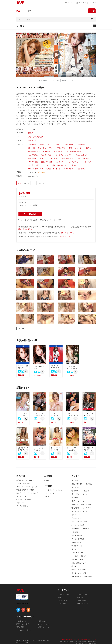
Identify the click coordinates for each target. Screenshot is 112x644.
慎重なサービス (43, 624)
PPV (29, 11)
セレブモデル (33, 153)
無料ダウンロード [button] (67, 80)
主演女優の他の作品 (27, 337)
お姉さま (88, 146)
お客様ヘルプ (81, 3)
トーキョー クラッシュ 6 (39, 446)
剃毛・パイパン (34, 149)
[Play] (56, 55)
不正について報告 (23, 621)
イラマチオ (58, 149)
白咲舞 (31, 132)
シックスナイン (69, 142)
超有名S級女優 (67, 156)
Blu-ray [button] (27, 180)
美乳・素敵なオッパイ (60, 163)
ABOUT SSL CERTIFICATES (22, 601)
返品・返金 (20, 624)
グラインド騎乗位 (82, 156)
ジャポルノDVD (63, 592)
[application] (56, 55)
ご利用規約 (62, 600)
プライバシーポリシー (24, 627)
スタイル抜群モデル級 (73, 149)
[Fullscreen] (92, 75)
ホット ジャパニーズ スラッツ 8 (55, 446)
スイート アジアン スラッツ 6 (73, 411)
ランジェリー (60, 159)
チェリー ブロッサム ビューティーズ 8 (39, 411)
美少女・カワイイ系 (53, 166)
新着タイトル (23, 384)
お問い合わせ (43, 618)
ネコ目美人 (55, 156)
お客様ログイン (63, 597)
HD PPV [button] (41, 180)
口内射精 (32, 146)
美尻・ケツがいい (43, 163)
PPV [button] (34, 180)
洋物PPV (80, 594)
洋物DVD (61, 594)
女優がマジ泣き (47, 159)
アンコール (32, 139)
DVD (18, 11)
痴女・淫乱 (81, 166)
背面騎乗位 (82, 142)
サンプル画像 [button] (43, 80)
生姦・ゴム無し (45, 142)
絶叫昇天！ (44, 156)
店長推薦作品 (69, 166)
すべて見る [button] (21, 325)
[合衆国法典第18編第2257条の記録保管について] (79, 636)
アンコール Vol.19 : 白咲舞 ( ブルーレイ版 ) (56, 364)
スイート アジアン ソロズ (22, 411)
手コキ (74, 163)
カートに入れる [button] (30, 211)
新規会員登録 (81, 597)
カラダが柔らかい (75, 159)
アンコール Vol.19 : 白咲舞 (72, 364)
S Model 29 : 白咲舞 (39, 364)
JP (93, 3)
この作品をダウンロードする (51, 217)
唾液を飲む (47, 149)
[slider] (50, 75)
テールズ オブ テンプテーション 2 (89, 446)
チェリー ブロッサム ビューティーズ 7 (72, 446)
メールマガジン (82, 600)
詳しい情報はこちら (25, 226)
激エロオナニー (47, 153)
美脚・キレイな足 (75, 146)
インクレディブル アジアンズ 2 (23, 446)
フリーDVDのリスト (66, 234)
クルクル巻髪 (33, 159)
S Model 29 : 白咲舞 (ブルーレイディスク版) (23, 364)
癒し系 (31, 163)
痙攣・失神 (32, 156)
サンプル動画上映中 (36, 166)
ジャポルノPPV (82, 592)
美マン (52, 146)
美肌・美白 (61, 146)
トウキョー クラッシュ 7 (55, 411)
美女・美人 (42, 146)
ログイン (68, 3)
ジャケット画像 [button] (55, 80)
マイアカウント (43, 621)
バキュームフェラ (81, 153)
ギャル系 (88, 159)
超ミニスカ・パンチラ (64, 153)
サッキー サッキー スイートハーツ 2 (88, 411)
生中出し (57, 142)
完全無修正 (32, 142)
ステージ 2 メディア (36, 136)
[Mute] (89, 75)
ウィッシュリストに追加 (28, 217)
